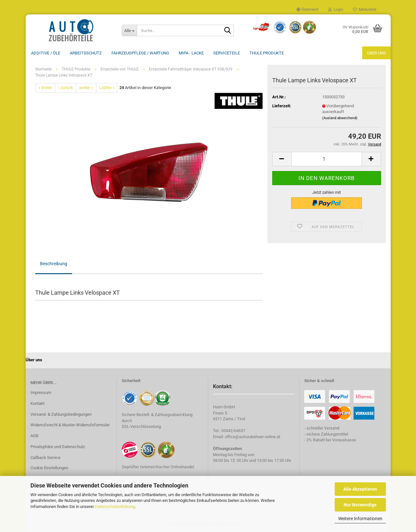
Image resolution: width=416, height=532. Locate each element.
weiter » (86, 88)
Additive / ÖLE (46, 53)
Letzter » (107, 88)
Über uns (376, 53)
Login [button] (336, 10)
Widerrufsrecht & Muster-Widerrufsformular (70, 425)
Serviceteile (227, 53)
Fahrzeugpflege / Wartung (140, 53)
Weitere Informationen (360, 519)
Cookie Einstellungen (49, 468)
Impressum (41, 393)
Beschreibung (54, 264)
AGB (34, 436)
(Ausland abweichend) (340, 118)
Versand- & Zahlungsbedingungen (61, 414)
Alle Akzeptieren (360, 489)
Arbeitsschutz (86, 53)
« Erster (45, 88)
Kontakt (37, 403)
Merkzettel (365, 10)
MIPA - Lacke (191, 53)
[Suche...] (129, 30)
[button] (308, 10)
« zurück (65, 88)
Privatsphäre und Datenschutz (58, 447)
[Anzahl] (327, 159)
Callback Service (45, 458)
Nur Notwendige (360, 505)
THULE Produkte (267, 53)
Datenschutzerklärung (115, 507)
